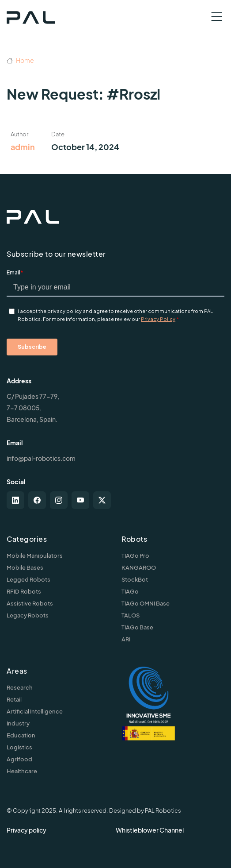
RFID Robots (24, 591)
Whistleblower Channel (150, 830)
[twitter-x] (102, 500)
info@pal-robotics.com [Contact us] (41, 458)
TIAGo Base (137, 627)
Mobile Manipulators (35, 556)
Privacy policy (27, 830)
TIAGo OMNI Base (146, 603)
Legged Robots (28, 579)
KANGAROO (139, 567)
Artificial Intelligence (35, 711)
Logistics (19, 747)
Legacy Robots (28, 615)
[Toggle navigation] (217, 17)
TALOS (131, 615)
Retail (14, 699)
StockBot (135, 579)
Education (21, 735)
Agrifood (19, 759)
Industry (18, 723)
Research (20, 687)
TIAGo (130, 591)
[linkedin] (15, 500)
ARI (126, 639)
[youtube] (80, 500)
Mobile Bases (25, 567)
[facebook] (37, 500)
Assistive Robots (30, 603)
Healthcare (22, 771)
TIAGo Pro (135, 556)
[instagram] (59, 500)
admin (23, 147)
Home (20, 60)
